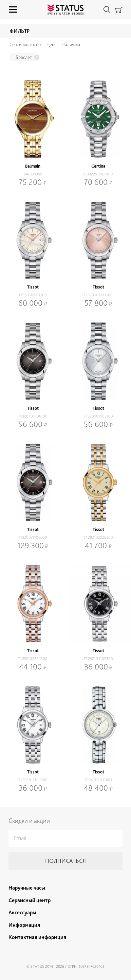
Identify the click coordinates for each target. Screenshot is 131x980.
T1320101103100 (98, 416)
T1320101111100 (33, 295)
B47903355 (33, 174)
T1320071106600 (33, 537)
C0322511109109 (98, 174)
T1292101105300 (98, 659)
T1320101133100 (98, 295)
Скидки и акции (29, 821)
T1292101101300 (33, 780)
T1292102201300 (33, 659)
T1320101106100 (33, 416)
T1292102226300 (98, 537)
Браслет (24, 57)
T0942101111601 (98, 780)
